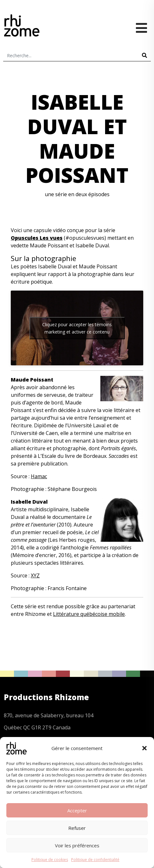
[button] (144, 748)
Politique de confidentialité (95, 860)
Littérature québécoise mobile (89, 614)
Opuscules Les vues (37, 238)
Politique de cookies (50, 860)
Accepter (77, 810)
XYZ (35, 575)
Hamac (39, 476)
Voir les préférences (77, 845)
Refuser (77, 828)
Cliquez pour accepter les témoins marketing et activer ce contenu (77, 328)
